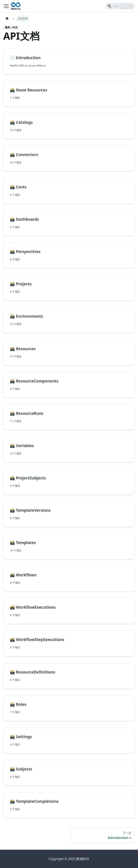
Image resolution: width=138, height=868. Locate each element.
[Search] (120, 6)
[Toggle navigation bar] (6, 6)
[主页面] (7, 19)
